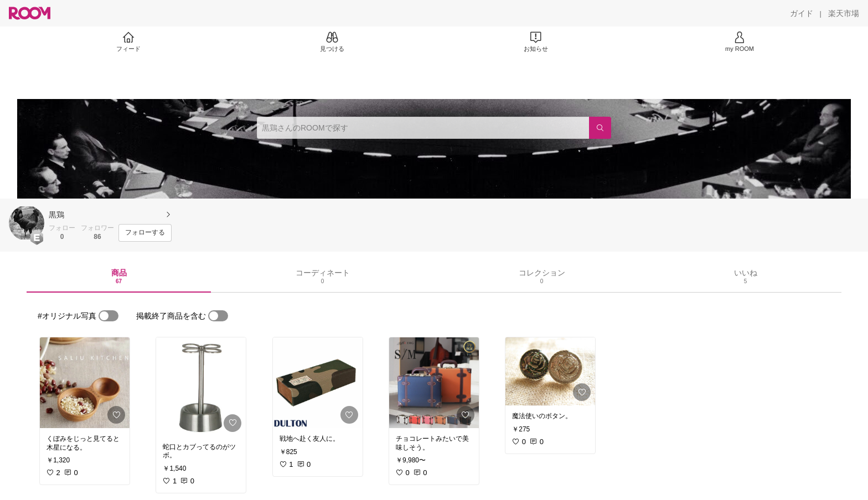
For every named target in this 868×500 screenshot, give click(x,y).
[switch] (108, 316)
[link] (85, 383)
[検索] (600, 128)
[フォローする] (145, 233)
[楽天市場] (844, 13)
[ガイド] (802, 13)
